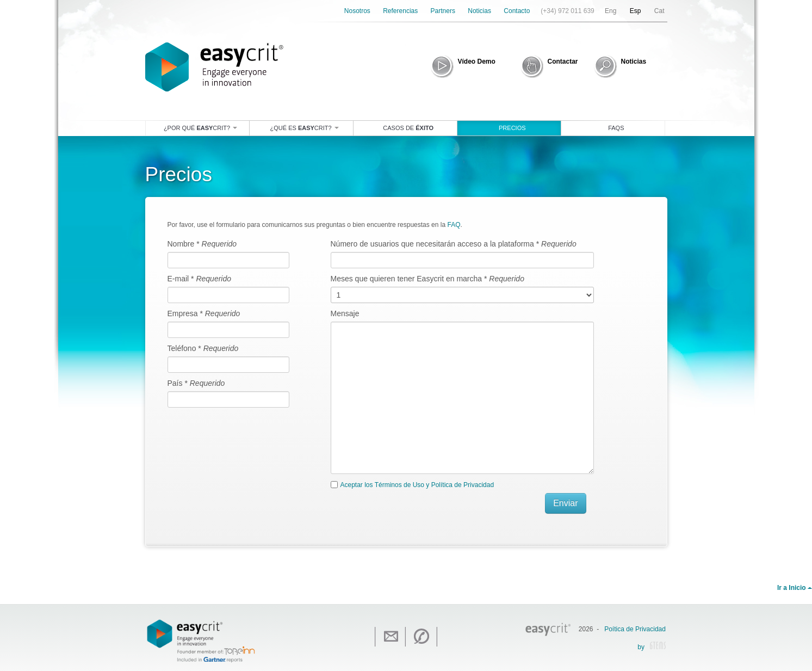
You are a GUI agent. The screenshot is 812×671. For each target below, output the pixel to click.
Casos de (408, 128)
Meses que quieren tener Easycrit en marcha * (427, 279)
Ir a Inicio (795, 588)
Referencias (400, 11)
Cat (659, 11)
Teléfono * (203, 348)
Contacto (517, 11)
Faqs (616, 128)
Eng (610, 11)
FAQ (454, 225)
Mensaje (345, 313)
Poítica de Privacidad (635, 629)
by (652, 648)
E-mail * (200, 279)
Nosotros (357, 11)
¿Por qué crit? (200, 128)
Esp (636, 11)
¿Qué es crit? (305, 128)
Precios (512, 128)
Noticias (479, 11)
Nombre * (202, 244)
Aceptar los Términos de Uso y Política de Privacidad (417, 485)
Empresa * (204, 313)
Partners (443, 11)
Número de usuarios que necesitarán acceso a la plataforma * (454, 244)
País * (196, 383)
